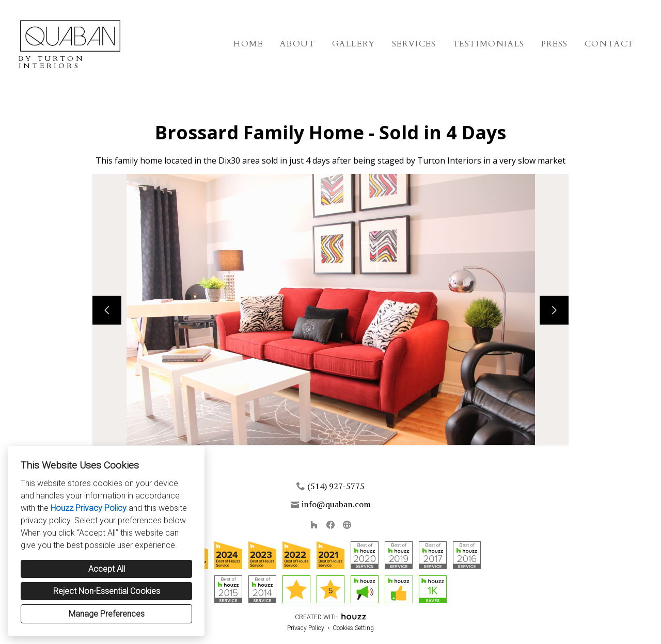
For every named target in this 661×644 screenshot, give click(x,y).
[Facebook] (330, 525)
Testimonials (489, 44)
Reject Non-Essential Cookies (107, 591)
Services (414, 44)
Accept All (107, 569)
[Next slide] (554, 310)
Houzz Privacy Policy (89, 508)
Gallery (354, 44)
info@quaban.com (336, 504)
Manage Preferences (107, 614)
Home (248, 44)
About (298, 44)
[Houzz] (314, 525)
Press (555, 44)
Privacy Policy (306, 628)
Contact (609, 44)
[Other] (347, 525)
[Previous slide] (107, 310)
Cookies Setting (353, 628)
